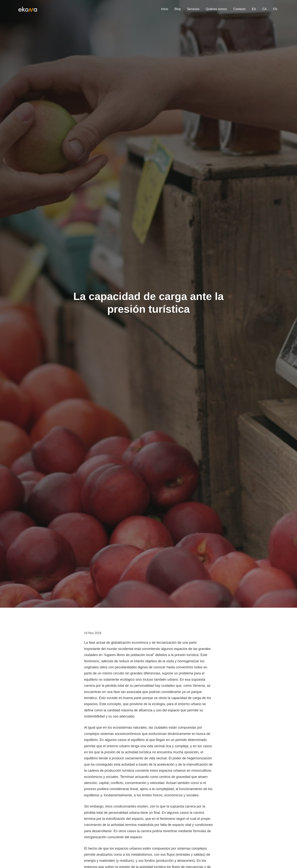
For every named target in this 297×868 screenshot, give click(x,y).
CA (264, 9)
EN (275, 9)
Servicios (193, 9)
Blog (178, 9)
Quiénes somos (216, 9)
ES (254, 9)
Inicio (165, 9)
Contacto (239, 9)
